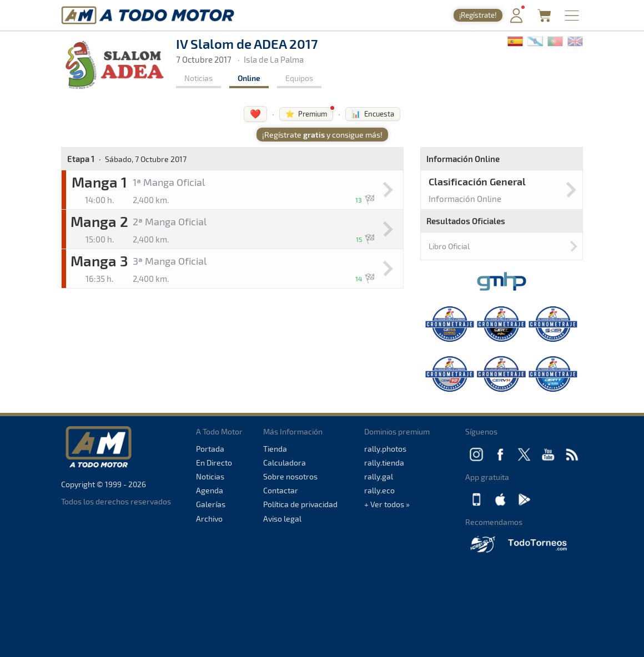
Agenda (210, 490)
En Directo (214, 463)
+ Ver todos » (387, 504)
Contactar (281, 490)
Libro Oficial (449, 246)
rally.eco (379, 490)
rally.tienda (384, 463)
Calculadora (285, 463)
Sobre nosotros (290, 476)
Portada (210, 449)
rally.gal (379, 476)
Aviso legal (282, 519)
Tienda (275, 449)
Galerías (211, 504)
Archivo (209, 519)
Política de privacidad (300, 504)
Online (249, 78)
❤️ (255, 113)
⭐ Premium (306, 114)
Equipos (299, 78)
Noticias (198, 78)
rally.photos (385, 449)
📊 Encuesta (373, 114)
